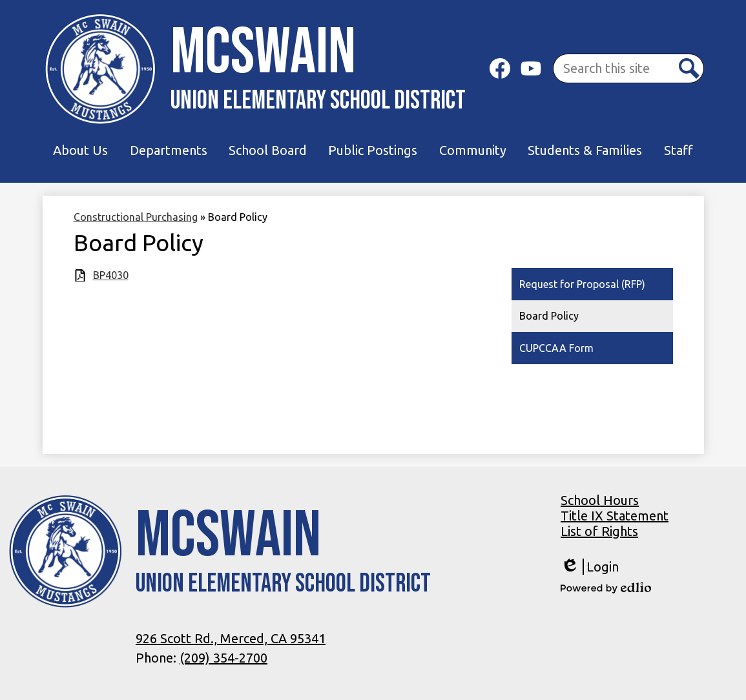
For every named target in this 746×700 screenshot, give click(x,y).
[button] (80, 150)
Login (590, 567)
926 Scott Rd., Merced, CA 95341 (231, 638)
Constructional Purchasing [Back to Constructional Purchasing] (136, 217)
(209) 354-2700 (223, 658)
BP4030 (111, 275)
